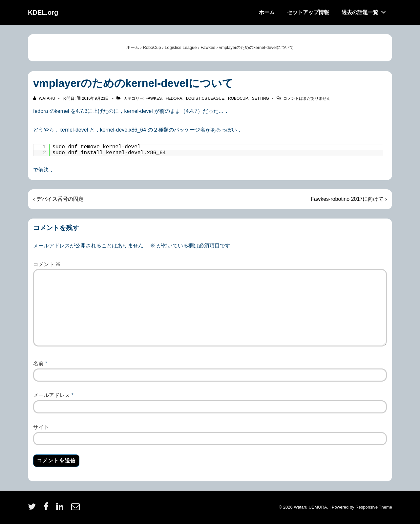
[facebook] (48, 509)
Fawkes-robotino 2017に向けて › (349, 199)
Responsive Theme (374, 507)
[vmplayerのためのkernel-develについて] (96, 98)
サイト (41, 427)
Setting (261, 98)
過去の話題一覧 (366, 11)
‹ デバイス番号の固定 (58, 199)
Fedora (174, 98)
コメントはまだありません (307, 98)
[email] (76, 509)
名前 (38, 363)
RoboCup (238, 98)
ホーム (267, 12)
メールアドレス (52, 395)
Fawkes (154, 98)
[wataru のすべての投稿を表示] (45, 98)
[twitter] (33, 509)
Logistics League (205, 98)
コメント (47, 264)
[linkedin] (61, 509)
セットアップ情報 (308, 12)
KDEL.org (43, 12)
